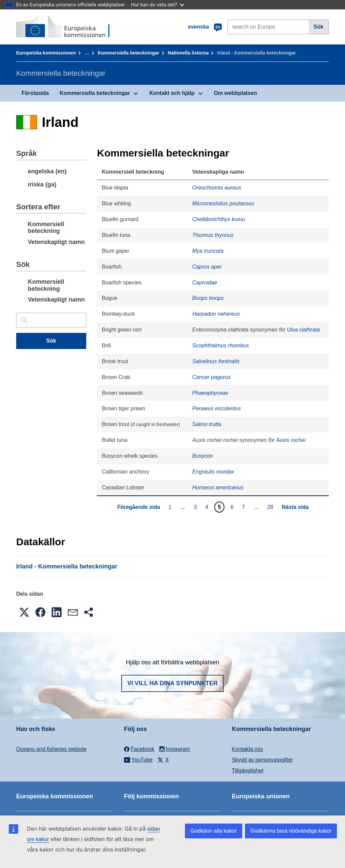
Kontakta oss (247, 749)
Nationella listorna (188, 53)
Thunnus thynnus (213, 235)
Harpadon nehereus (216, 314)
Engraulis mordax (213, 472)
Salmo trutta (207, 424)
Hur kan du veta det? (158, 5)
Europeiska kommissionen (46, 53)
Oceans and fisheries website (51, 749)
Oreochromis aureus (217, 188)
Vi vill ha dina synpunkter (172, 683)
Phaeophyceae (210, 393)
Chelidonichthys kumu (219, 219)
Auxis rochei (291, 440)
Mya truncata (208, 251)
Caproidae (205, 283)
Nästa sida (295, 507)
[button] (24, 612)
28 (271, 507)
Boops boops (208, 298)
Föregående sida (139, 507)
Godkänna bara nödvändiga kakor (291, 831)
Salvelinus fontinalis (216, 361)
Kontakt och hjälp (172, 93)
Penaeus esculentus (217, 408)
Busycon (203, 456)
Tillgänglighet (248, 771)
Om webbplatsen (236, 93)
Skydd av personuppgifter (262, 760)
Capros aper (207, 267)
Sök (319, 27)
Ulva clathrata (304, 330)
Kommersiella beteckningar (129, 53)
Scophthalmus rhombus (221, 345)
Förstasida (35, 93)
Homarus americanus (218, 488)
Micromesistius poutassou (223, 203)
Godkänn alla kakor (214, 831)
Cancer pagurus (212, 377)
